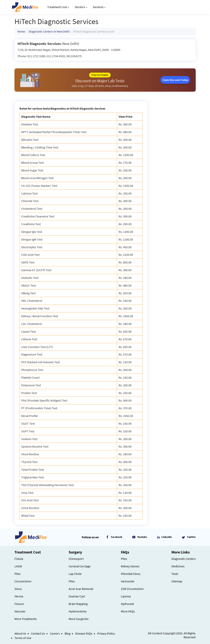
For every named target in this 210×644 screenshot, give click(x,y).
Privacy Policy (106, 633)
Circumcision (23, 581)
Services (99, 7)
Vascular (20, 611)
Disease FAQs (84, 633)
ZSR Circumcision (132, 589)
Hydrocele (127, 604)
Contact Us (38, 633)
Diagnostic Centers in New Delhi (49, 31)
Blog (67, 633)
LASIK (18, 566)
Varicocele (128, 581)
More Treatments (26, 619)
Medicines (178, 566)
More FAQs (128, 611)
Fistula (19, 559)
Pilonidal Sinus (131, 574)
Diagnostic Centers (184, 559)
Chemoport (76, 559)
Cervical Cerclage (80, 566)
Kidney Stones (130, 566)
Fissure (19, 604)
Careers (55, 633)
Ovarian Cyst (77, 596)
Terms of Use (23, 638)
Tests (175, 574)
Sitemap (177, 581)
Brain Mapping (78, 604)
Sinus (18, 589)
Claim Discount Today (175, 80)
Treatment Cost (58, 7)
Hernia (19, 596)
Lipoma (126, 596)
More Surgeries (79, 619)
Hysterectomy (78, 611)
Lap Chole (75, 574)
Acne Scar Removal (81, 589)
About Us (20, 633)
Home (21, 31)
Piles (18, 574)
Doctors (81, 7)
